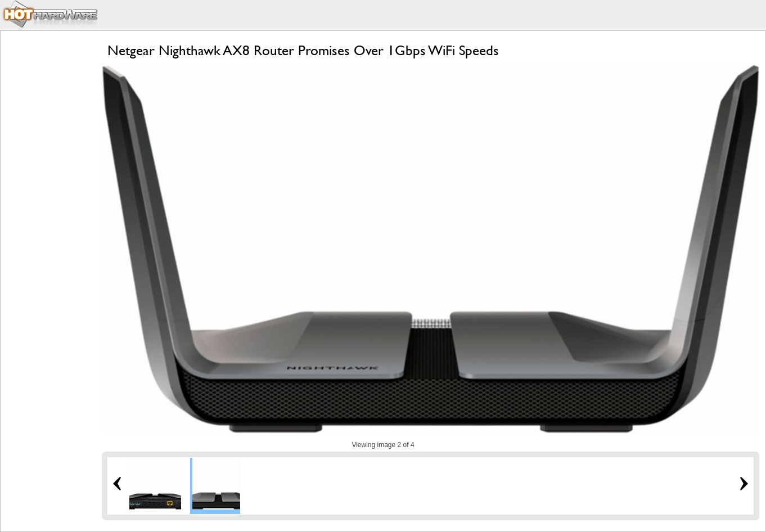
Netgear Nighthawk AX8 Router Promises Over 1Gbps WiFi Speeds (303, 50)
